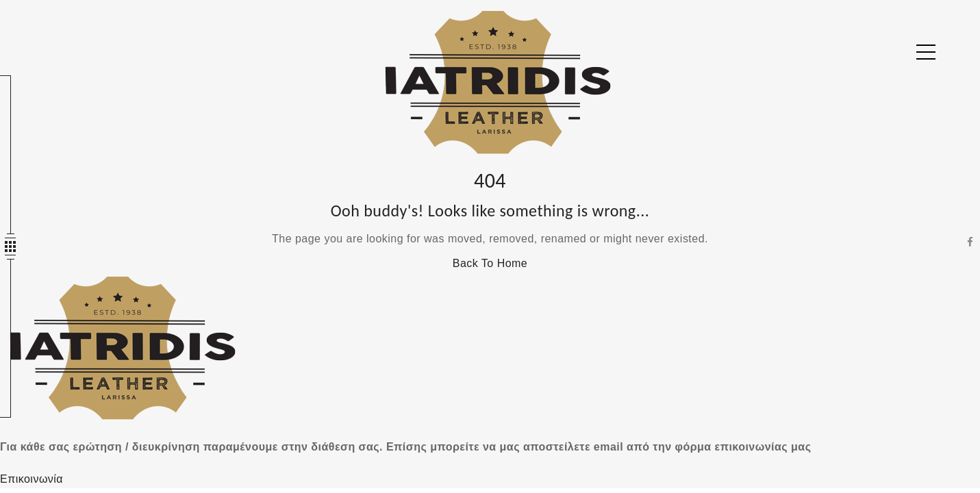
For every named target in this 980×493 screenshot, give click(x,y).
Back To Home (490, 263)
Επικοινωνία (32, 479)
